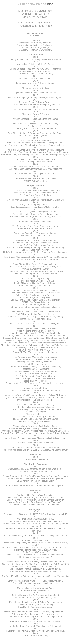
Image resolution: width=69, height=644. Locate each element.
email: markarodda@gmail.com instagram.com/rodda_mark (35, 24)
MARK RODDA (27, 4)
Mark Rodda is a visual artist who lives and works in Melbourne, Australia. (35, 14)
